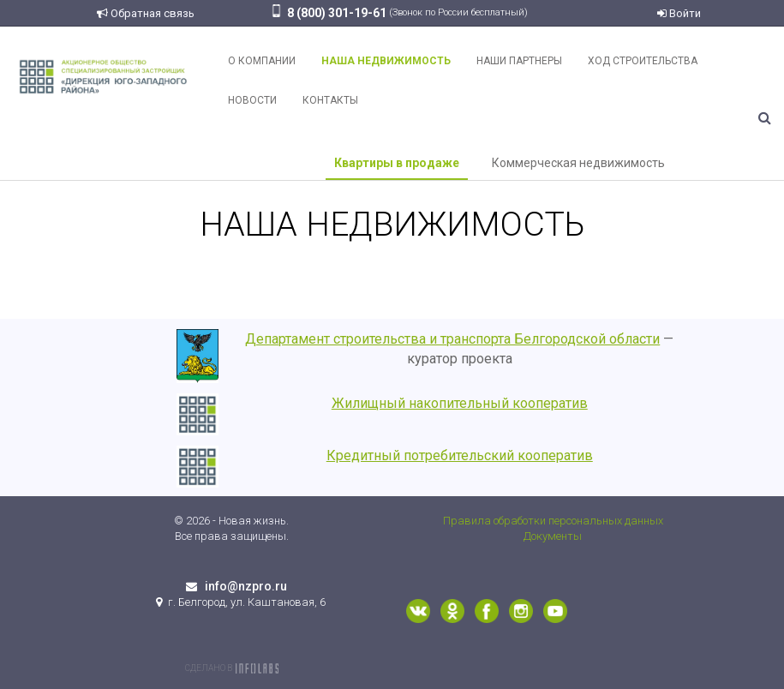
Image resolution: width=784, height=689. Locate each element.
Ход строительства (643, 61)
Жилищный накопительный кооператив (460, 403)
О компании (262, 61)
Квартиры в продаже (397, 163)
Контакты (330, 100)
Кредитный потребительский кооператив (460, 455)
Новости (252, 100)
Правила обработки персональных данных (553, 521)
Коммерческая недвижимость (578, 163)
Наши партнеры (519, 61)
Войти (679, 13)
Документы (553, 536)
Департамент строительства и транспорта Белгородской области (452, 339)
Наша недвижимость (386, 61)
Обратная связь (146, 13)
